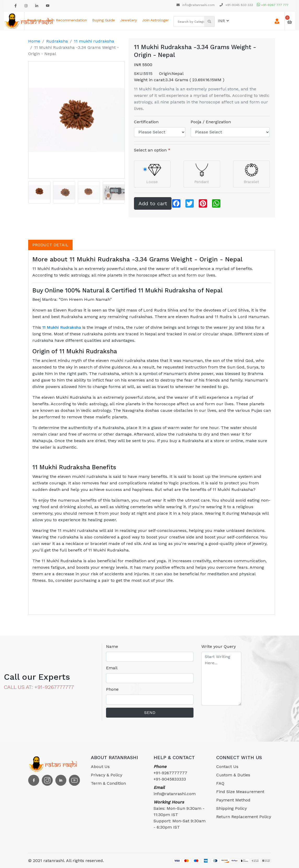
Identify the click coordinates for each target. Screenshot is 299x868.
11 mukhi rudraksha (94, 41)
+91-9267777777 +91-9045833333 (170, 773)
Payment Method (233, 800)
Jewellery (128, 20)
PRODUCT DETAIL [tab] (50, 245)
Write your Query (219, 646)
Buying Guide (104, 20)
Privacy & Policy (107, 775)
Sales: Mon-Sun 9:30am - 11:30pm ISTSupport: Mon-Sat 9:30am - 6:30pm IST (180, 815)
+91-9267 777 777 (273, 5)
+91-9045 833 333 (236, 5)
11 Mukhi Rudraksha (62, 327)
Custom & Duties (233, 775)
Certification (146, 122)
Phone (112, 689)
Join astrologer (155, 20)
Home (34, 41)
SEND (150, 712)
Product (34, 20)
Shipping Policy (231, 808)
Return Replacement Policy (244, 817)
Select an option (152, 150)
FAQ (220, 783)
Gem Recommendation (67, 20)
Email (112, 668)
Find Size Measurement (240, 792)
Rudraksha (57, 41)
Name (112, 646)
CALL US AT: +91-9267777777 (39, 687)
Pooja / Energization (211, 122)
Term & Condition (108, 783)
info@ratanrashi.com (196, 5)
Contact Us (227, 767)
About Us (100, 767)
